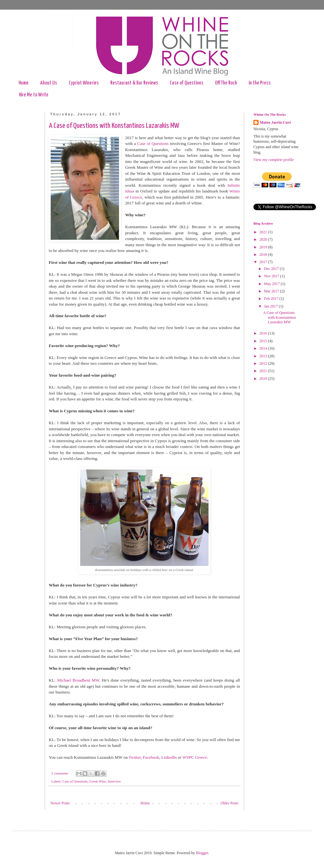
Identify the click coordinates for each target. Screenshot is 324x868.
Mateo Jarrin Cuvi (275, 122)
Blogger (202, 853)
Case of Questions (187, 83)
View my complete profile (274, 160)
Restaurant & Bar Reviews (134, 83)
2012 (264, 363)
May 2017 (272, 284)
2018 (264, 255)
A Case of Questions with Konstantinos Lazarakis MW (114, 126)
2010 (264, 379)
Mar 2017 (272, 291)
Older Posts (229, 803)
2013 (264, 356)
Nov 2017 (272, 276)
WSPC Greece (195, 757)
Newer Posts (60, 803)
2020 (264, 239)
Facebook (151, 757)
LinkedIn (169, 757)
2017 (264, 262)
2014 (264, 348)
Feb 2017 (272, 299)
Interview (114, 781)
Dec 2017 (272, 269)
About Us (49, 83)
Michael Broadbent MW (78, 680)
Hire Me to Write (34, 95)
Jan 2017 (271, 306)
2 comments (60, 773)
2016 (264, 333)
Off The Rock (226, 83)
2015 (264, 341)
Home (24, 83)
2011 (264, 371)
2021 (264, 232)
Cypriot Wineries (84, 83)
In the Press (260, 83)
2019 (264, 247)
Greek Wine (98, 781)
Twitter (135, 757)
